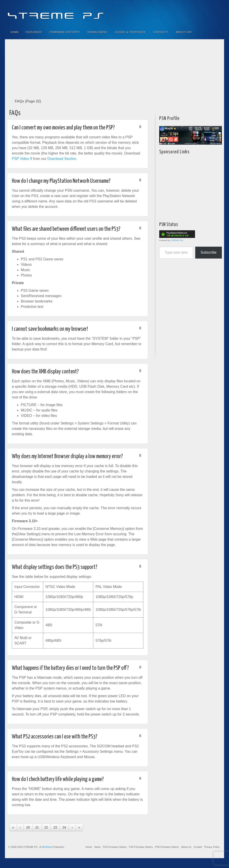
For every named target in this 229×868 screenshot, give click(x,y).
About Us (184, 32)
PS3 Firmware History (115, 847)
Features (34, 32)
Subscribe (209, 252)
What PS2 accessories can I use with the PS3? (55, 737)
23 (55, 827)
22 (46, 827)
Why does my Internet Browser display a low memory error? (67, 456)
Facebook (188, 13)
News (98, 847)
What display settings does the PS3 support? (55, 567)
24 (64, 827)
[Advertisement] (114, 68)
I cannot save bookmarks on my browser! (50, 329)
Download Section (62, 159)
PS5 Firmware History (167, 847)
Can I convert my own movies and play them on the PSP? (63, 128)
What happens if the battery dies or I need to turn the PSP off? (70, 668)
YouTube (212, 13)
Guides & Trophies (130, 32)
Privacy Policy (212, 847)
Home (15, 32)
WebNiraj (47, 847)
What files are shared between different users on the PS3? (66, 229)
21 (37, 827)
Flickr (200, 13)
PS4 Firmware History (141, 847)
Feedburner (194, 13)
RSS (218, 13)
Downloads (97, 32)
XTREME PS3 (177, 240)
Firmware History (65, 32)
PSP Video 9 (22, 159)
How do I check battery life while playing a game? (58, 779)
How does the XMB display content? (45, 372)
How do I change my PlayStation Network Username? (61, 181)
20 (28, 827)
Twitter (206, 13)
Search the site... (218, 32)
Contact (161, 32)
